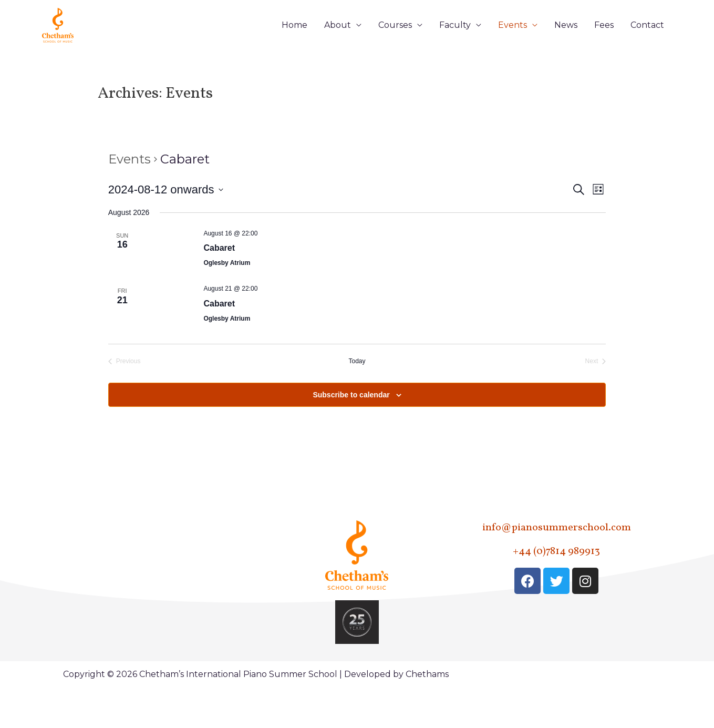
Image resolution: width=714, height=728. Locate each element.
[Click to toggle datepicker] (166, 226)
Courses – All (103, 598)
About (338, 43)
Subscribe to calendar (351, 430)
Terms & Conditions (192, 675)
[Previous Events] (125, 398)
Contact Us (193, 622)
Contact (647, 43)
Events (513, 43)
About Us (96, 574)
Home (294, 43)
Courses (395, 43)
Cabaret (219, 284)
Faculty (455, 43)
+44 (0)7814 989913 (556, 587)
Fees (604, 43)
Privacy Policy (199, 646)
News (566, 43)
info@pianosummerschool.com (556, 563)
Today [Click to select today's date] (357, 397)
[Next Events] (596, 398)
